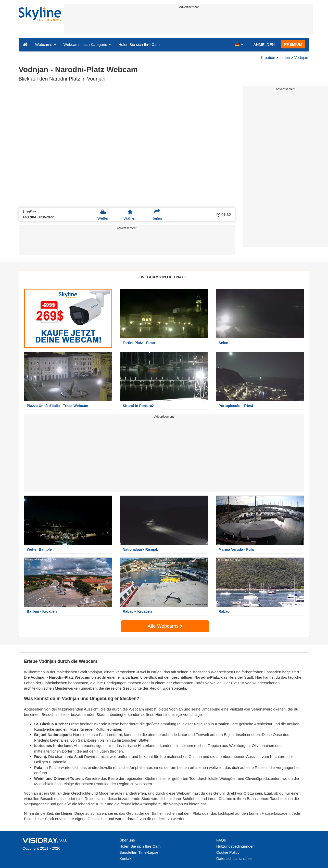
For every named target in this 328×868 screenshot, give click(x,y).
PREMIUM (293, 44)
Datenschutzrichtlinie (234, 858)
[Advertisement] (189, 22)
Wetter (103, 215)
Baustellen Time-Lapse (139, 852)
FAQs (221, 840)
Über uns (127, 840)
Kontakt (126, 858)
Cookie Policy (228, 852)
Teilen (157, 215)
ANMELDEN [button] (264, 44)
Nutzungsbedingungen (235, 846)
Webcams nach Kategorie (87, 44)
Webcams (46, 44)
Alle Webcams (165, 626)
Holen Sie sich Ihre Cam (139, 44)
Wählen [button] (130, 215)
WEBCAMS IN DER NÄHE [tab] (164, 277)
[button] (239, 44)
